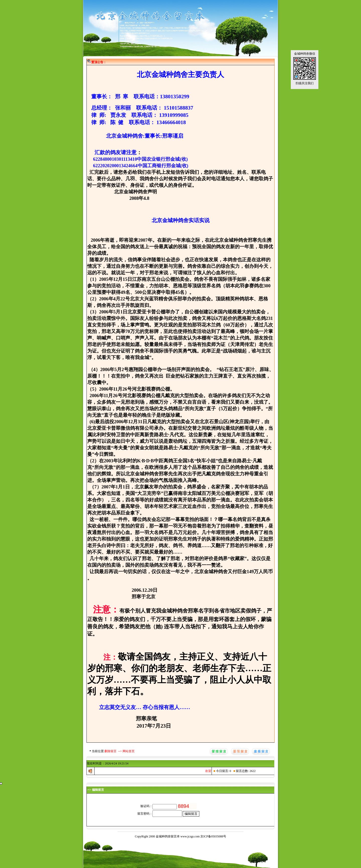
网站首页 (129, 751)
